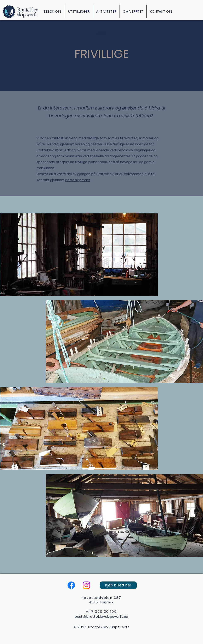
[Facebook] (71, 585)
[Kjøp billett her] (118, 585)
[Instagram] (86, 585)
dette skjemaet (78, 180)
